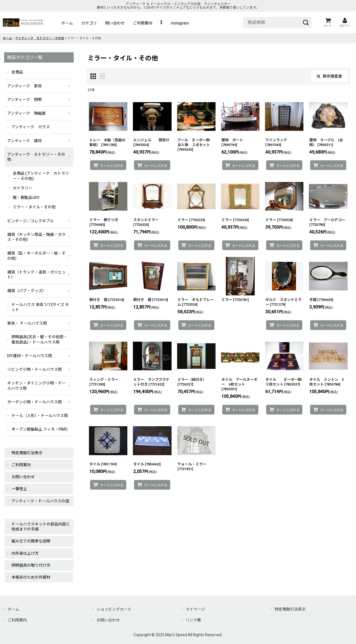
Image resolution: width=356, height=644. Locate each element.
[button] (162, 23)
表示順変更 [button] (329, 76)
